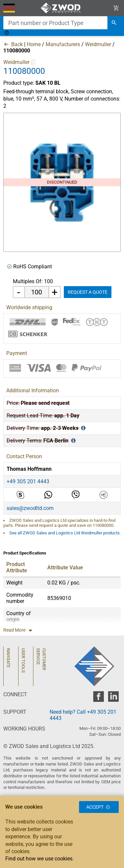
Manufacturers (63, 44)
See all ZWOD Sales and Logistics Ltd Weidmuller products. (65, 533)
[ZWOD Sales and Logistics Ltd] (62, 8)
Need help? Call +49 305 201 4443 (83, 715)
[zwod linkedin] (113, 698)
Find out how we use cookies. (40, 859)
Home (34, 44)
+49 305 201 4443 (28, 481)
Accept (99, 807)
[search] (114, 23)
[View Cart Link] (116, 8)
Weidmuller (98, 44)
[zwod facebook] (98, 698)
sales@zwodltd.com (30, 508)
